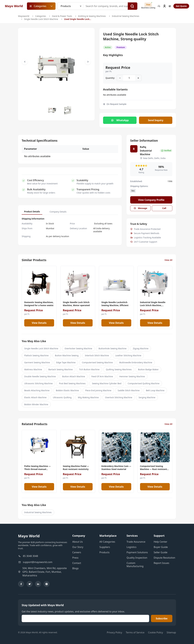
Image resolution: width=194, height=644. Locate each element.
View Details (39, 323)
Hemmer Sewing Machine (132, 376)
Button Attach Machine (74, 376)
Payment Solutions (137, 552)
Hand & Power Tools (62, 16)
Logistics (131, 547)
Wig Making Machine (88, 397)
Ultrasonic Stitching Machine (38, 383)
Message (140, 208)
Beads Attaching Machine (37, 390)
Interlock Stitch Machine (97, 355)
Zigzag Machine (141, 348)
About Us (78, 542)
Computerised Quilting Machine (144, 383)
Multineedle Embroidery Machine (136, 362)
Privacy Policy (115, 632)
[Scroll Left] (25, 62)
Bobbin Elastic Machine (67, 390)
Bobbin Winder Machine (36, 404)
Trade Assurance (136, 542)
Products (105, 552)
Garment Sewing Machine (37, 362)
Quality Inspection (137, 558)
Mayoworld (24, 16)
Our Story (78, 547)
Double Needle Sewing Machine (40, 376)
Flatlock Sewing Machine (36, 355)
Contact (77, 563)
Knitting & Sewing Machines (92, 16)
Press (75, 558)
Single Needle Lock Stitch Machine (41, 19)
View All (168, 260)
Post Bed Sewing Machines (72, 383)
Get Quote (181, 6)
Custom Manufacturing (135, 565)
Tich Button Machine (89, 369)
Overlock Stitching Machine (119, 397)
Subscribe (162, 618)
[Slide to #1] (52, 110)
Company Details (58, 212)
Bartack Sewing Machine (60, 369)
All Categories (107, 542)
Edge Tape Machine (66, 362)
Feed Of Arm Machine (102, 376)
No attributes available (115, 95)
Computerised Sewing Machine (97, 362)
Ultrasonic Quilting (62, 397)
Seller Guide (161, 552)
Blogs (75, 568)
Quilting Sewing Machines (119, 369)
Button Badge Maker (148, 369)
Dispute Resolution (164, 558)
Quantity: (110, 78)
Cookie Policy (156, 632)
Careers (77, 552)
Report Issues (161, 563)
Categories (41, 16)
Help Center (160, 542)
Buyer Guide (161, 547)
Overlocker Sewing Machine (78, 348)
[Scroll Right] (88, 62)
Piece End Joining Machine (98, 390)
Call (162, 208)
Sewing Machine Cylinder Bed (107, 383)
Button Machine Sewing (67, 355)
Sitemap (171, 632)
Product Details (32, 212)
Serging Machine (147, 397)
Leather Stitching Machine (128, 355)
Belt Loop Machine (155, 390)
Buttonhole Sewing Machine (112, 348)
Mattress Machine (33, 369)
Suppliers (105, 547)
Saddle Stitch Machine (129, 390)
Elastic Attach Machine (35, 397)
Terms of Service (135, 632)
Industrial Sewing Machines (126, 16)
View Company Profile (151, 200)
